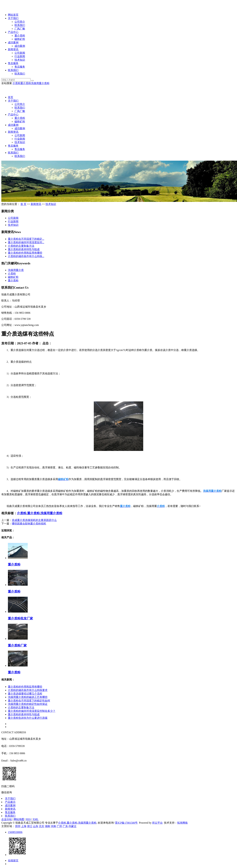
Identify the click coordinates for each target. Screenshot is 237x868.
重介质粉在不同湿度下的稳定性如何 (29, 701)
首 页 (23, 204)
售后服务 (13, 63)
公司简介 (20, 22)
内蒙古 (73, 826)
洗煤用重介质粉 (40, 83)
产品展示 (10, 802)
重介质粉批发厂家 (20, 618)
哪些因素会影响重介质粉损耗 (29, 524)
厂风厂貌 (20, 29)
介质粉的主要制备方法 (21, 246)
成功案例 (13, 42)
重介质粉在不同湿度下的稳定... (26, 239)
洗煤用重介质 (16, 270)
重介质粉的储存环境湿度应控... (26, 242)
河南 (53, 826)
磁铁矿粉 (20, 39)
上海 (24, 826)
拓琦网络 (182, 823)
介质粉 (16, 83)
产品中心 (13, 32)
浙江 (30, 826)
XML (36, 819)
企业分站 (7, 819)
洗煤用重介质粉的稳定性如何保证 (28, 704)
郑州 (18, 826)
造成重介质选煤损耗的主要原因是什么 (34, 520)
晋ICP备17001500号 (126, 823)
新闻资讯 (13, 49)
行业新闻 (20, 56)
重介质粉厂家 (17, 645)
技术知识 (20, 60)
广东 (65, 826)
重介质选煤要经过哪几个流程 (25, 694)
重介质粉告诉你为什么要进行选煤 (28, 718)
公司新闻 (20, 53)
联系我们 (20, 25)
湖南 (47, 826)
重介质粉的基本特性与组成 (24, 249)
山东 (36, 826)
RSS (28, 819)
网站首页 (13, 15)
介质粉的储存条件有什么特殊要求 (28, 690)
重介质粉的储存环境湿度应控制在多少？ (32, 711)
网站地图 (19, 819)
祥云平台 (157, 823)
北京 (42, 826)
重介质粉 (20, 36)
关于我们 (13, 18)
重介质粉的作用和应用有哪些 (25, 253)
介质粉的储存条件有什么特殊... (26, 256)
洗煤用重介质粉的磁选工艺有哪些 (28, 697)
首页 (11, 97)
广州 (59, 826)
